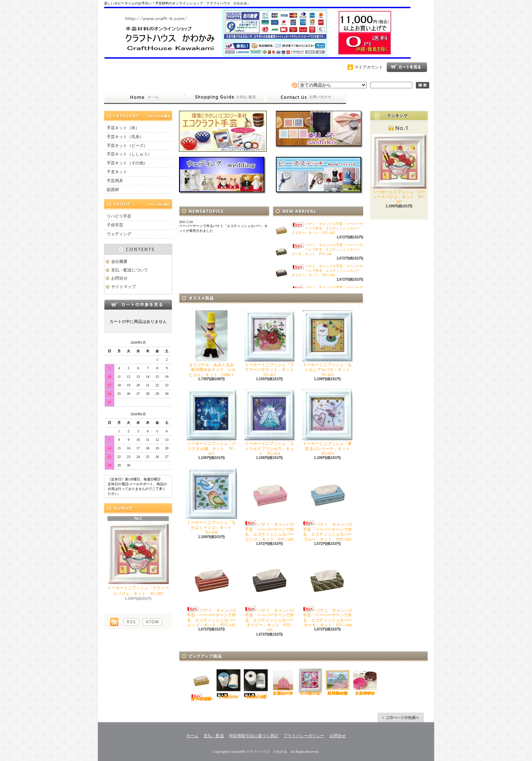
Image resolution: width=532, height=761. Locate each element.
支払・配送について (225, 98)
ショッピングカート (407, 67)
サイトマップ (123, 287)
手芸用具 (115, 181)
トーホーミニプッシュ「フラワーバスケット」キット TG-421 (271, 344)
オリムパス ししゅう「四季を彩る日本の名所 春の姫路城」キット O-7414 (339, 682)
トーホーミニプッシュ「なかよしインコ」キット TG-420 (211, 501)
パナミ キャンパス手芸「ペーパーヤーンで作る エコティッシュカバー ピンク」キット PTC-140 (271, 505)
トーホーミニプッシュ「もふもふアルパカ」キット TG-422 (328, 344)
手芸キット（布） (123, 128)
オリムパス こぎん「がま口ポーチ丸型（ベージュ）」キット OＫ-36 (284, 682)
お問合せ (306, 98)
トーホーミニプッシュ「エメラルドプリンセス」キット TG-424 (269, 422)
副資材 (113, 190)
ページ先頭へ (401, 717)
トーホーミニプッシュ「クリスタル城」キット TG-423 (211, 422)
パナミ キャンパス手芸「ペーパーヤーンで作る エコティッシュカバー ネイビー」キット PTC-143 (327, 271)
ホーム (144, 98)
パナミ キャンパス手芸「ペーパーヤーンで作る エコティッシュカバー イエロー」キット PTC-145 (327, 228)
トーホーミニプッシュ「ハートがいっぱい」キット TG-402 (310, 682)
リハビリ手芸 (119, 216)
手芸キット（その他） (127, 163)
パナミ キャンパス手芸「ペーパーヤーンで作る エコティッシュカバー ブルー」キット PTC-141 (329, 505)
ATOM (152, 622)
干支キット (117, 172)
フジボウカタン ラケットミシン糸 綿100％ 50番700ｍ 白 (256, 684)
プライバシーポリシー (304, 736)
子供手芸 (115, 225)
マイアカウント (369, 67)
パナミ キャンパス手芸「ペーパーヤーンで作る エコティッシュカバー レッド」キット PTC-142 (213, 591)
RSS (131, 622)
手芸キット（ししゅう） (129, 154)
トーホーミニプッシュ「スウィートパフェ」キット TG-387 (138, 559)
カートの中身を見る (138, 304)
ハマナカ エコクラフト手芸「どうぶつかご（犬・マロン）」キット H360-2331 (365, 682)
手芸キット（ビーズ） (127, 146)
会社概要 (119, 262)
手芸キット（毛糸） (125, 137)
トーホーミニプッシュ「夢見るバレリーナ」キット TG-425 (328, 422)
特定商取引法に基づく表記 (254, 736)
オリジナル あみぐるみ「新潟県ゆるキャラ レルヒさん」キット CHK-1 (211, 344)
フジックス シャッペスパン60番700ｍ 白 (229, 684)
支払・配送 (214, 736)
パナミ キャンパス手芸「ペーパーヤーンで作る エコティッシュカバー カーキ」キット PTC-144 (327, 249)
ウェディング (119, 234)
